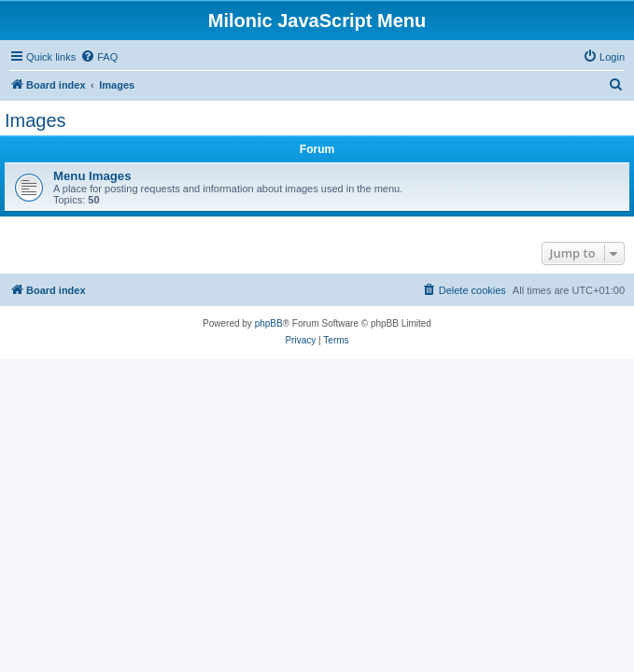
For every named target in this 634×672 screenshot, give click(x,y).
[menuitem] (99, 57)
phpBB (269, 323)
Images (35, 120)
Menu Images (92, 176)
